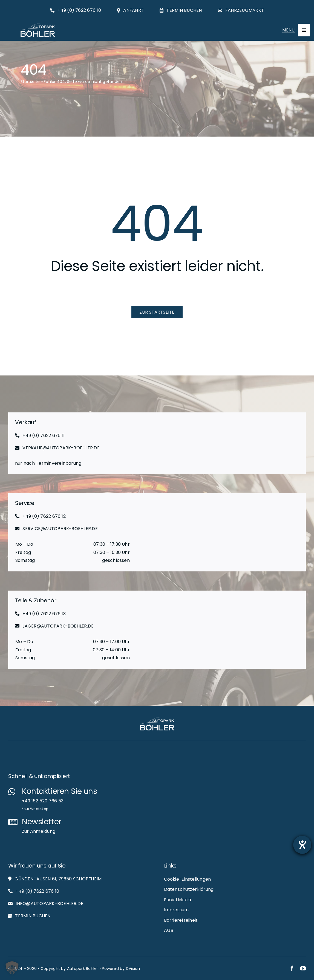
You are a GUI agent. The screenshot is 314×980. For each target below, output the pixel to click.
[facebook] (292, 969)
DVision (133, 969)
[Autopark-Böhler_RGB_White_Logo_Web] (38, 25)
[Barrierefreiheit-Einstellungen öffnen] (302, 845)
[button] (12, 968)
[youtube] (303, 969)
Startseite (30, 82)
